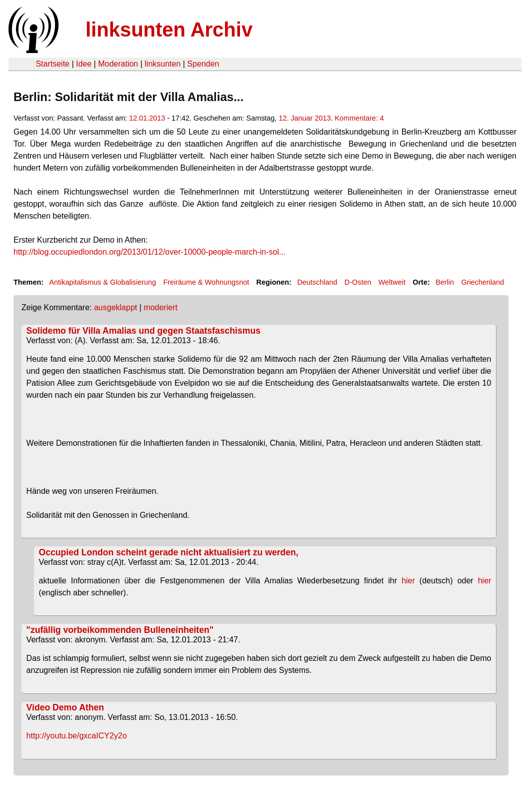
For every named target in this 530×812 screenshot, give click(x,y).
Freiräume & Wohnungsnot (206, 282)
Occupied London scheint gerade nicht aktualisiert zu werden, (169, 552)
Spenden (203, 64)
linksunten (162, 64)
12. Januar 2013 (304, 118)
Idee (84, 64)
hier (408, 581)
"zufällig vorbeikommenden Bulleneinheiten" (120, 630)
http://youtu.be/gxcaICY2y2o (77, 736)
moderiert (160, 307)
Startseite (52, 64)
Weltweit (392, 282)
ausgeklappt (115, 307)
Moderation (118, 64)
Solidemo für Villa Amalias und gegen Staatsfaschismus (143, 331)
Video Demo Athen (65, 707)
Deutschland (317, 282)
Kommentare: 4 (359, 118)
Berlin (445, 282)
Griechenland (482, 282)
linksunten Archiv (169, 30)
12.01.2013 (147, 118)
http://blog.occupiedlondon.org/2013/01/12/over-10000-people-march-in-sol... (149, 252)
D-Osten (358, 282)
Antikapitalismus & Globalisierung (102, 282)
